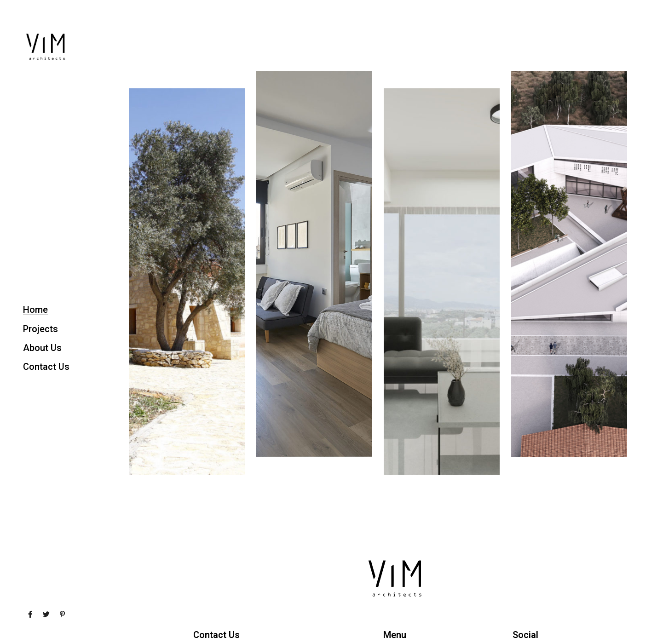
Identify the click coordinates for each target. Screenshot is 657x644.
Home (35, 310)
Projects (40, 329)
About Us (42, 348)
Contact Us (46, 367)
